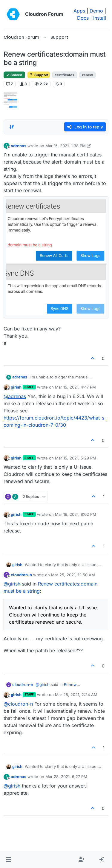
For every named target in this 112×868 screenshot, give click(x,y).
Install (100, 18)
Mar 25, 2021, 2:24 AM (76, 695)
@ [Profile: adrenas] (15, 396)
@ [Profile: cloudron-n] (18, 704)
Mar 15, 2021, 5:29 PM (76, 458)
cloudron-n (21, 575)
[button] (9, 860)
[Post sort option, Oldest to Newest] (12, 127)
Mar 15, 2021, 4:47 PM (75, 387)
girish (16, 387)
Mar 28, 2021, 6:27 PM (66, 777)
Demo (96, 11)
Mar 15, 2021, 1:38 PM (66, 146)
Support (39, 75)
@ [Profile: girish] (12, 584)
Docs (83, 18)
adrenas (19, 146)
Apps (79, 11)
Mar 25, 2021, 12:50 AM (73, 575)
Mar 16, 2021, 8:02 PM (76, 514)
